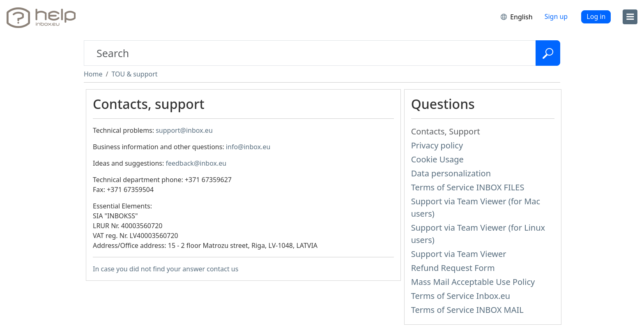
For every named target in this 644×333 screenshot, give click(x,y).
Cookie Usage (437, 159)
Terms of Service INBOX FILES (468, 187)
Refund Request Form (453, 268)
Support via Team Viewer (459, 254)
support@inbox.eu (184, 130)
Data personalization (451, 173)
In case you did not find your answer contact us (166, 269)
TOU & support (134, 74)
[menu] (630, 17)
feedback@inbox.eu (196, 163)
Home (93, 74)
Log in (596, 16)
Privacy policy (437, 145)
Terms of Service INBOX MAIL (467, 310)
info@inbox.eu (248, 147)
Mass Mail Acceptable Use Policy (473, 282)
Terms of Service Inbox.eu (461, 296)
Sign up (556, 16)
